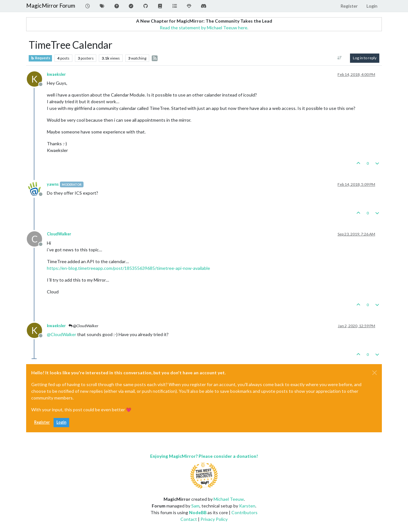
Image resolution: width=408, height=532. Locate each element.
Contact (189, 519)
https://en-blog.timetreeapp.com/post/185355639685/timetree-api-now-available (128, 268)
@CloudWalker (84, 326)
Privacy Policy (214, 519)
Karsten (247, 506)
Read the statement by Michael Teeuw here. (204, 28)
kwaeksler (56, 74)
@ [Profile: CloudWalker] (62, 334)
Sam (195, 506)
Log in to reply (365, 58)
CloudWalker (59, 234)
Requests (40, 58)
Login (61, 422)
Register (42, 422)
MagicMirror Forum (51, 6)
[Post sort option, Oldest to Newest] (340, 58)
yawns (53, 184)
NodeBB (198, 512)
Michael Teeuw (229, 499)
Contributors (244, 512)
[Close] (375, 373)
